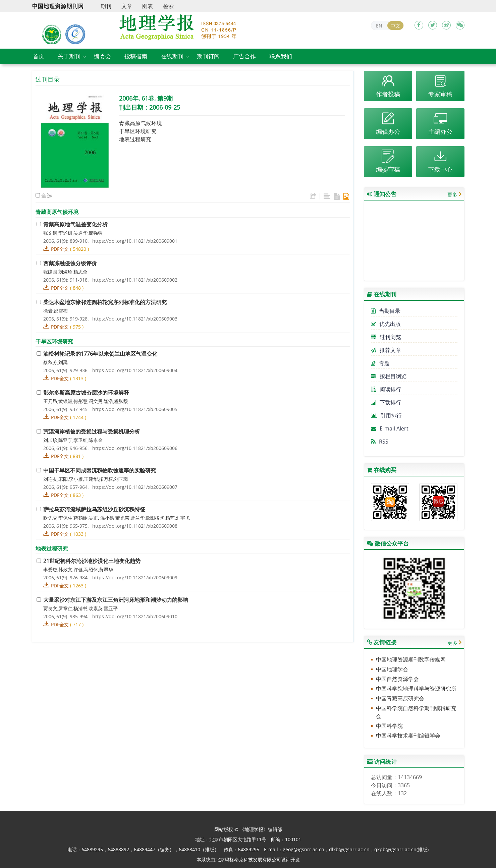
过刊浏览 (386, 337)
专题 (380, 363)
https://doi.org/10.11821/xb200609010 (135, 616)
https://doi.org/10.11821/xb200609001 (135, 241)
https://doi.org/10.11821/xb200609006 (135, 448)
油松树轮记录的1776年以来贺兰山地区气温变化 (100, 354)
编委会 (102, 56)
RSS (380, 442)
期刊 (106, 6)
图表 (148, 6)
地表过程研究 (135, 139)
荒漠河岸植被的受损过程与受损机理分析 (92, 431)
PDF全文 (60, 249)
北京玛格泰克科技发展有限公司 (248, 859)
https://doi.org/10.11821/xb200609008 (135, 526)
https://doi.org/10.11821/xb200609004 (135, 370)
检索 (168, 6)
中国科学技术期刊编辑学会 (408, 736)
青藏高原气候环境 (141, 123)
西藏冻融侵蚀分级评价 (70, 263)
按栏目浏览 (389, 376)
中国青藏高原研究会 (400, 698)
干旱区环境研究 (138, 131)
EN (379, 26)
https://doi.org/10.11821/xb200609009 (135, 577)
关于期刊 (69, 56)
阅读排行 (386, 389)
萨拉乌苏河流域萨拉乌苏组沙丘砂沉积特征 (94, 509)
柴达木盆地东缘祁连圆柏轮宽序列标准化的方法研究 (105, 302)
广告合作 (244, 56)
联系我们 (281, 56)
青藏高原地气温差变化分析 (75, 224)
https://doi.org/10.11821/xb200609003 (135, 319)
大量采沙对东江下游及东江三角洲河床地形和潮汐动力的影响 (116, 600)
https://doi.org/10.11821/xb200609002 (135, 280)
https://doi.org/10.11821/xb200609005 (135, 409)
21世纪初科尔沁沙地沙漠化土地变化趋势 (92, 561)
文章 (127, 6)
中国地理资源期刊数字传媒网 (411, 659)
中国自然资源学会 (397, 679)
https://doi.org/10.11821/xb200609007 (135, 487)
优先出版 (386, 324)
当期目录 (386, 311)
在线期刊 (172, 56)
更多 (452, 194)
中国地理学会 (392, 669)
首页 (39, 56)
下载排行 (386, 402)
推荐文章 (386, 350)
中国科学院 (389, 726)
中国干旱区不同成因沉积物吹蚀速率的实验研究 (100, 470)
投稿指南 (136, 56)
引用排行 (386, 415)
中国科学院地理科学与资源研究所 (416, 689)
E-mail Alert (390, 428)
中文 (395, 26)
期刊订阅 (208, 56)
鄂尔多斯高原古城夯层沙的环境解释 (86, 393)
